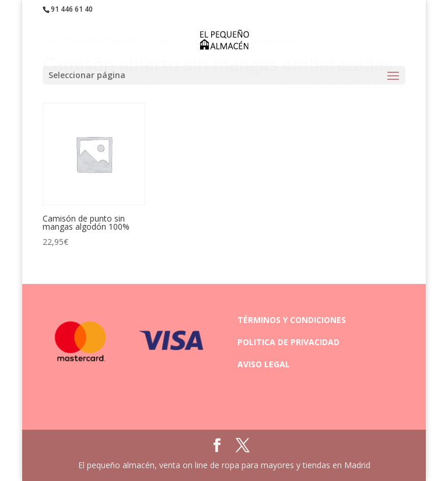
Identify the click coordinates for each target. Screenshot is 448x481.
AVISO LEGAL (264, 364)
